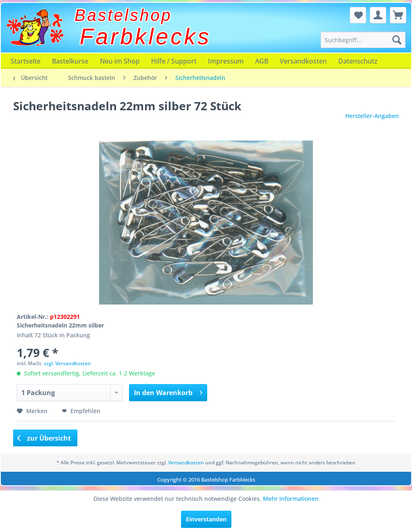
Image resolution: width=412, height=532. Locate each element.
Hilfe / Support (174, 61)
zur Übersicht (44, 438)
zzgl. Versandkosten (67, 363)
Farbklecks (146, 36)
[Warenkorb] (398, 15)
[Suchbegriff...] (363, 40)
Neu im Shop (120, 61)
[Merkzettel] (358, 15)
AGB (262, 61)
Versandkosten (303, 61)
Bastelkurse (70, 61)
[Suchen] (397, 40)
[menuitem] (363, 40)
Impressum (226, 61)
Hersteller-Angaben (372, 116)
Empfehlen (81, 411)
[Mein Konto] (378, 15)
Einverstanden (206, 519)
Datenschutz (358, 61)
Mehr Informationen (291, 499)
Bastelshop (123, 15)
